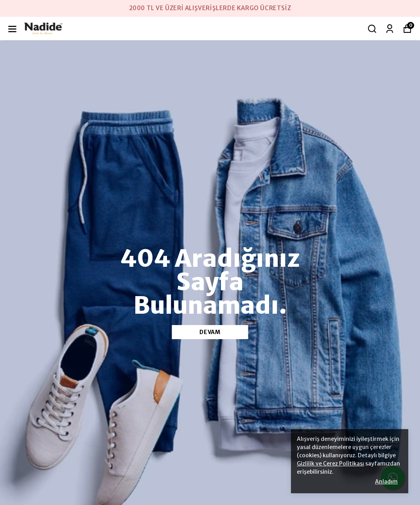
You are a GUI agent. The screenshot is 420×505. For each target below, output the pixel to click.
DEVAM (210, 332)
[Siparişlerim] (390, 29)
